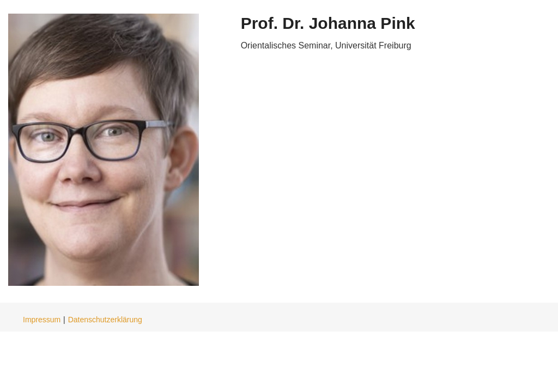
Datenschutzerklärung (105, 320)
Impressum (42, 320)
